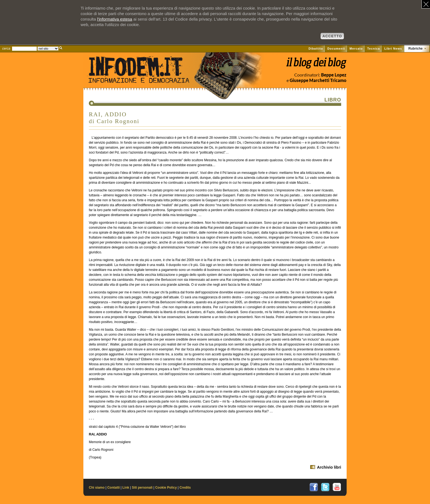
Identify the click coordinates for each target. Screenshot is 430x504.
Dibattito (316, 49)
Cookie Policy (166, 488)
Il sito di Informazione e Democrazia (148, 78)
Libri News (393, 49)
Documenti (336, 49)
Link (126, 488)
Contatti (113, 488)
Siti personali (142, 488)
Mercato (356, 49)
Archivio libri (329, 467)
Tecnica (374, 49)
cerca (6, 49)
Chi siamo (97, 488)
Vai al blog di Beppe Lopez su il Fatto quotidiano (316, 65)
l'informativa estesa (115, 19)
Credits (185, 488)
